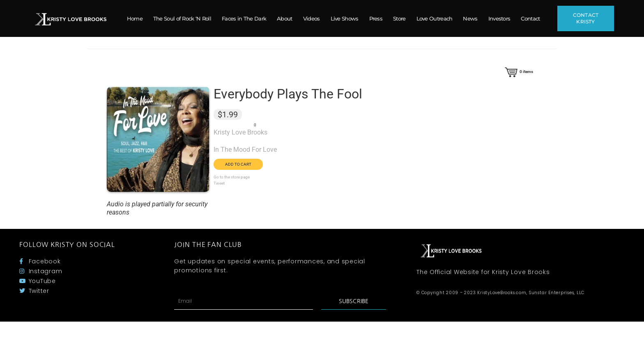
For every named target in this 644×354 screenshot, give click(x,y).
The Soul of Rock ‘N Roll (182, 18)
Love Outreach (435, 18)
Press (376, 18)
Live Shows (345, 18)
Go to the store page (232, 177)
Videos (312, 18)
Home (135, 18)
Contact (530, 18)
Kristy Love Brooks (240, 132)
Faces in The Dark (244, 18)
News (470, 18)
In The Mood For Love (245, 150)
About (285, 18)
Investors (499, 18)
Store (399, 18)
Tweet (219, 183)
